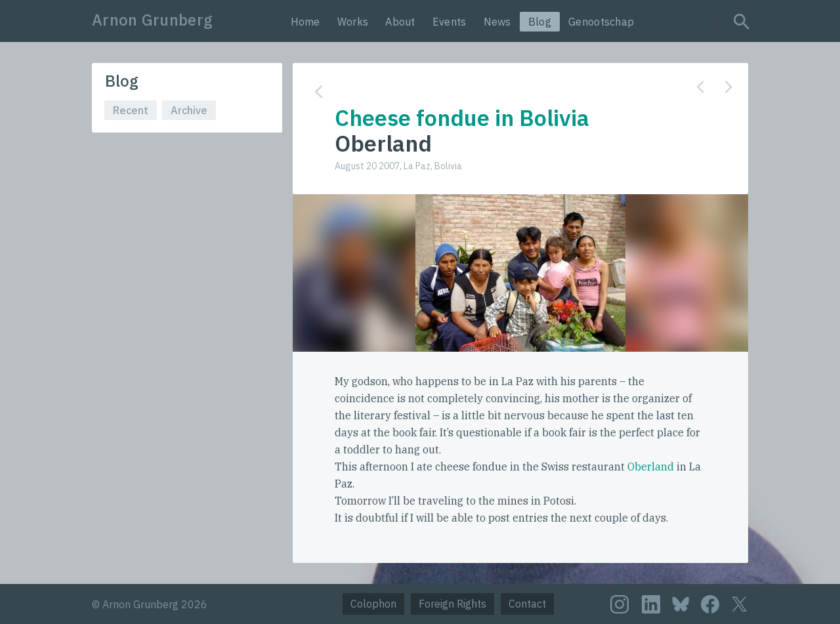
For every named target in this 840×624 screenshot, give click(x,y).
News (497, 22)
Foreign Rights (452, 604)
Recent (131, 110)
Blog (540, 22)
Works (353, 22)
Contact (527, 604)
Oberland (651, 467)
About (400, 22)
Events (450, 22)
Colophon (373, 604)
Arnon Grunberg (152, 20)
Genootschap (601, 22)
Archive (189, 110)
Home (305, 22)
